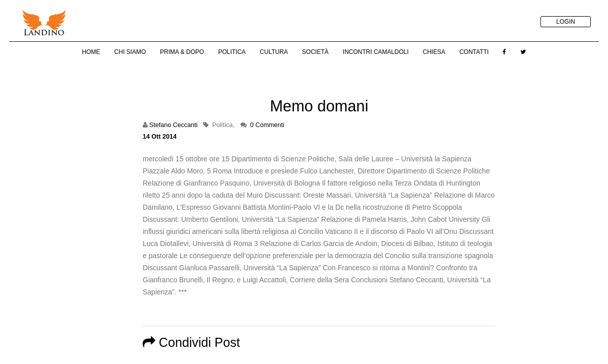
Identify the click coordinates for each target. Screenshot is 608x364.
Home (91, 52)
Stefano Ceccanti (173, 125)
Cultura (274, 52)
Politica (232, 52)
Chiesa (434, 52)
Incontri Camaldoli (376, 52)
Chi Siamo (130, 52)
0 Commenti (267, 125)
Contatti (474, 52)
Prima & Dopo (182, 52)
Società (315, 52)
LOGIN (565, 22)
